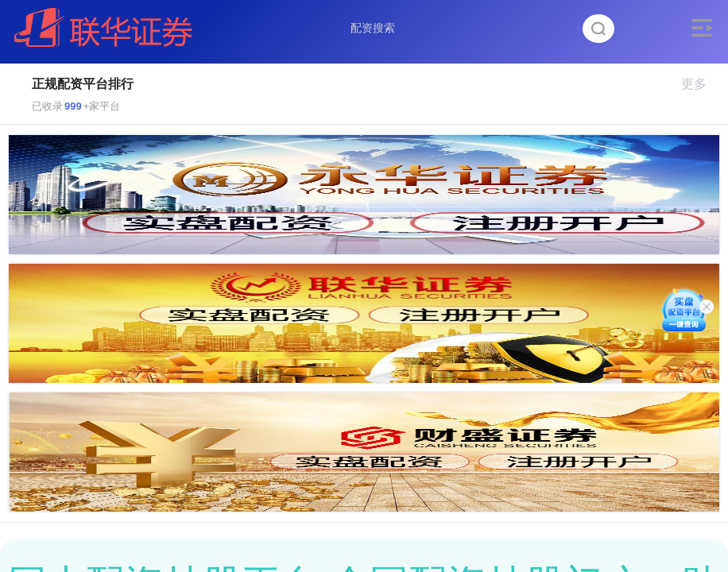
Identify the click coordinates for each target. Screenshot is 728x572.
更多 (701, 84)
